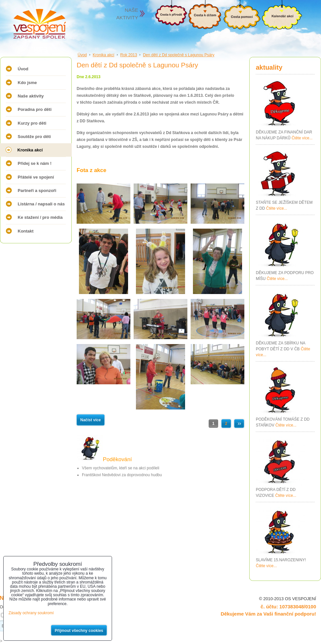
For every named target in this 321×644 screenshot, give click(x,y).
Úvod (23, 69)
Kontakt (26, 231)
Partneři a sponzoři (37, 191)
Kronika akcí (30, 150)
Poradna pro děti (35, 109)
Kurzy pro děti (32, 123)
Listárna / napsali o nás (41, 204)
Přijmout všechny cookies (79, 631)
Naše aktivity (31, 96)
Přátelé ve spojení (36, 177)
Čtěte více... (302, 138)
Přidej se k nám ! (35, 163)
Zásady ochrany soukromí (31, 613)
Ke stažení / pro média (40, 217)
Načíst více (91, 420)
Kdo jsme (27, 83)
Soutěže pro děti (34, 137)
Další (239, 424)
